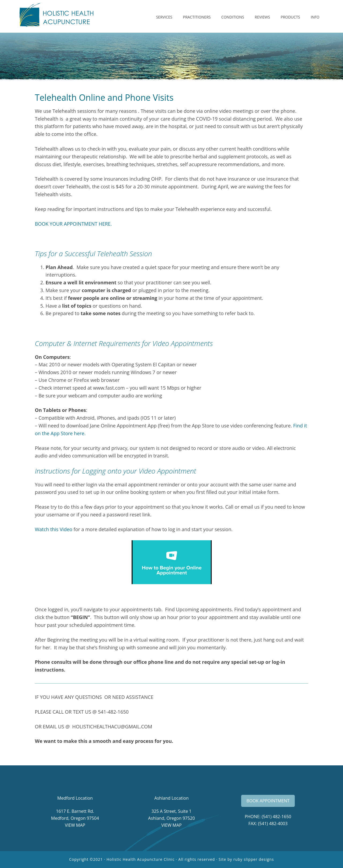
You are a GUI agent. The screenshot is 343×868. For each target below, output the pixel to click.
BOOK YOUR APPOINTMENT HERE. (73, 224)
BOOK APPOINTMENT (268, 801)
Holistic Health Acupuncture (62, 16)
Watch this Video (54, 529)
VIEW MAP (75, 825)
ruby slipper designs (254, 859)
